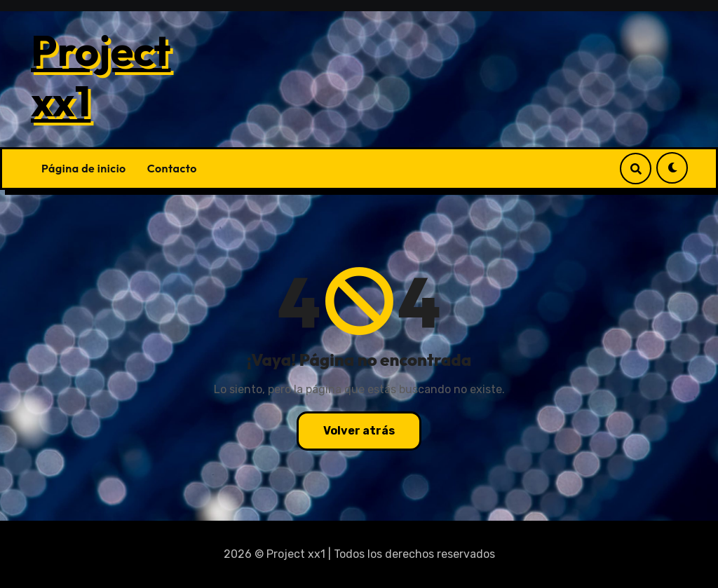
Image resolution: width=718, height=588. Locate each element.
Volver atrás (359, 431)
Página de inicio (84, 168)
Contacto (172, 168)
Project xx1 (101, 76)
